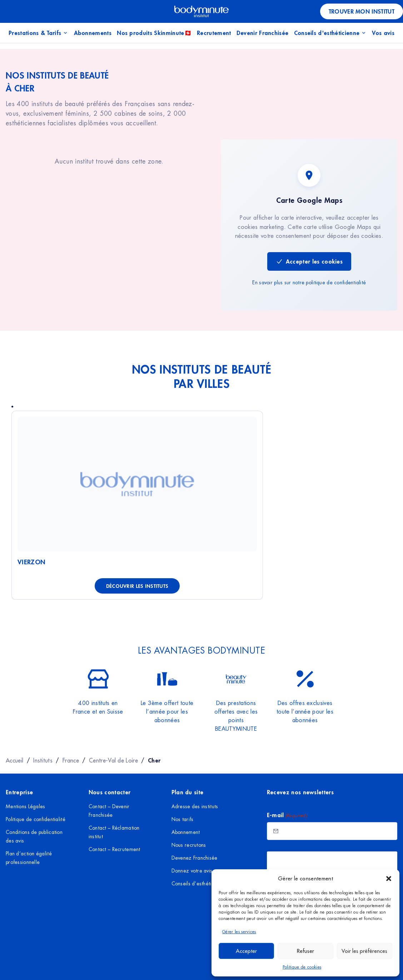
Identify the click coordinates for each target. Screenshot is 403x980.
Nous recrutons (189, 845)
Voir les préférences (364, 951)
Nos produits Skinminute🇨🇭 (154, 33)
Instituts (43, 760)
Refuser (305, 951)
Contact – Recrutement (115, 849)
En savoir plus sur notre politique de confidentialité (309, 282)
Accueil (14, 760)
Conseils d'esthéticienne (330, 33)
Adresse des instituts (195, 806)
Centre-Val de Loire (113, 760)
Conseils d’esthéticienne (199, 884)
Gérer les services (239, 932)
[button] (389, 879)
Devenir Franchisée (263, 33)
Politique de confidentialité (36, 819)
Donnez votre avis (192, 871)
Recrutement (214, 33)
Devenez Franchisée (195, 858)
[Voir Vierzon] (137, 484)
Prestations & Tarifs (38, 33)
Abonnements (93, 33)
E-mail (287, 815)
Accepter (246, 951)
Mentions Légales (25, 806)
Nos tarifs (183, 819)
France (71, 760)
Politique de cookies (302, 967)
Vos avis (383, 33)
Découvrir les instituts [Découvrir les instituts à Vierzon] (137, 586)
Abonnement (186, 832)
